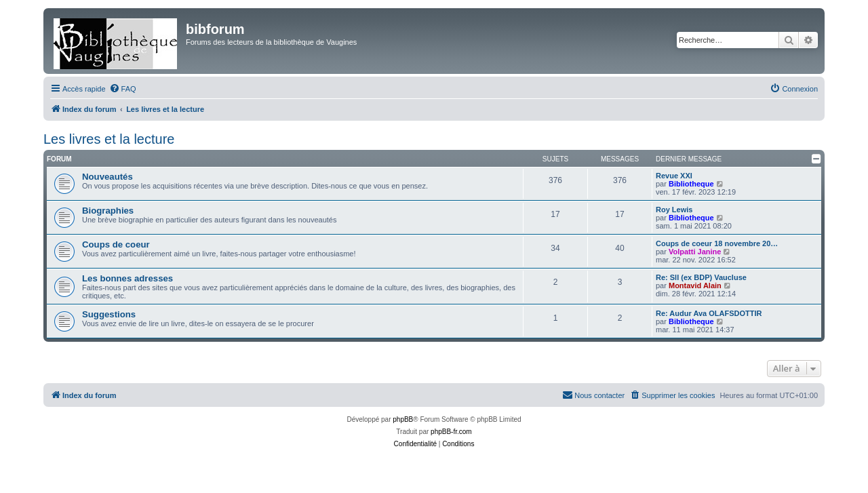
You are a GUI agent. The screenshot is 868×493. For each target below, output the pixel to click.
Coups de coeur (116, 244)
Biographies (108, 211)
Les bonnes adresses (127, 278)
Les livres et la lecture (109, 139)
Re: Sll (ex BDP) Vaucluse (701, 277)
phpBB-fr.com (451, 432)
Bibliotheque (691, 184)
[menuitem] (123, 89)
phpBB (403, 419)
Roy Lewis (674, 210)
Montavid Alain (695, 285)
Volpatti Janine (695, 252)
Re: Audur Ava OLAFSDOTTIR (709, 313)
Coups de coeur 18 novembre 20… (717, 243)
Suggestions (109, 314)
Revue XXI (674, 176)
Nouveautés (107, 177)
